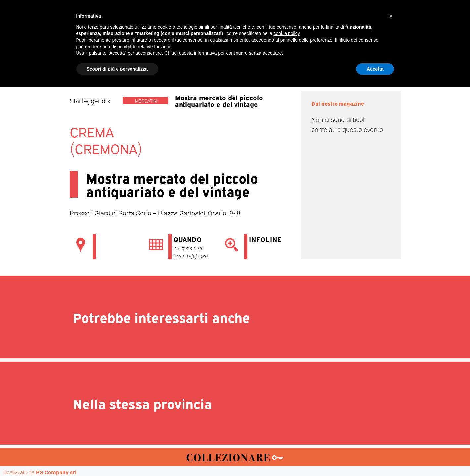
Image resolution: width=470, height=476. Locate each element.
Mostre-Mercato (221, 63)
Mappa (335, 63)
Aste (309, 63)
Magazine (137, 63)
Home (104, 63)
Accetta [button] (375, 458)
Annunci (366, 63)
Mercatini (174, 63)
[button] (391, 405)
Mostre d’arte (273, 63)
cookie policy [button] (286, 423)
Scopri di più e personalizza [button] (117, 458)
